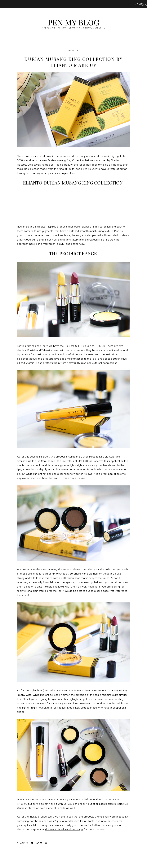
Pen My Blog (74, 22)
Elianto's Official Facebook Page (64, 829)
